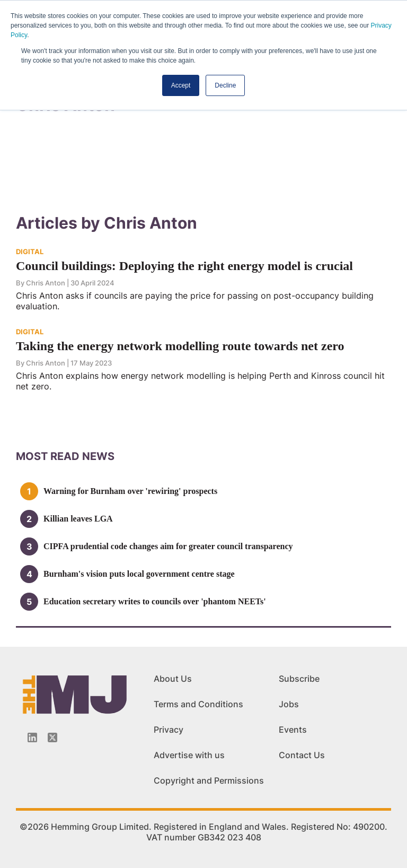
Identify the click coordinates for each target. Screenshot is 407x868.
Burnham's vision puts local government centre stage (139, 574)
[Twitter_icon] (52, 737)
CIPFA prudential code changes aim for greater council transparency (168, 546)
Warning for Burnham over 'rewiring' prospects (130, 491)
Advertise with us (189, 755)
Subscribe (299, 679)
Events (293, 730)
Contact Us (302, 755)
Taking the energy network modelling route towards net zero (180, 346)
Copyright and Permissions (209, 780)
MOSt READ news (65, 456)
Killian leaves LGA (78, 519)
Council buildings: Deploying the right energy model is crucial (184, 266)
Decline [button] (225, 85)
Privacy (169, 730)
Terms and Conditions (198, 704)
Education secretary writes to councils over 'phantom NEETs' (155, 601)
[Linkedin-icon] (32, 737)
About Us (173, 679)
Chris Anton (46, 283)
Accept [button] (181, 85)
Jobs (289, 704)
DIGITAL (30, 251)
